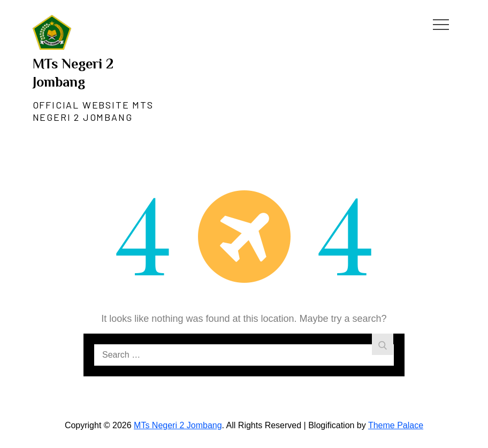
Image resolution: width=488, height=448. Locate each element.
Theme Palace (396, 425)
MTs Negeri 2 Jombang (178, 425)
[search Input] (244, 355)
